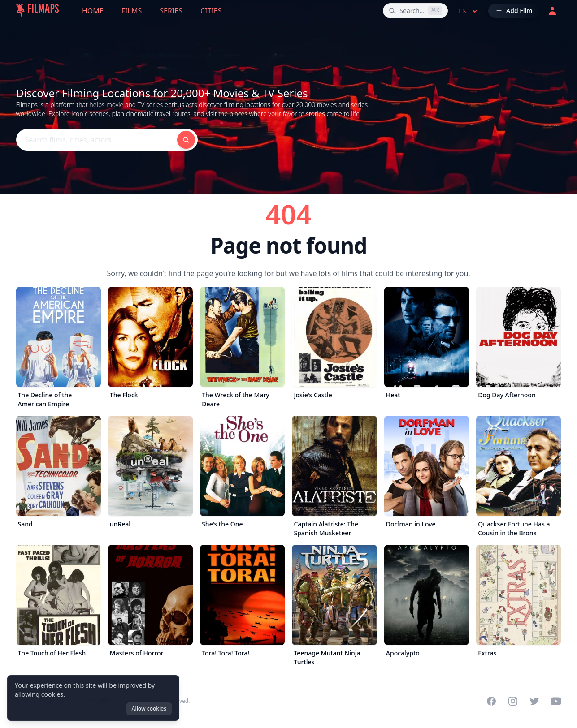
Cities (211, 11)
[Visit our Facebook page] (491, 701)
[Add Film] (514, 11)
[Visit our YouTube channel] (556, 701)
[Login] (552, 11)
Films (132, 11)
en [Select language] (469, 11)
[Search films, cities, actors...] (415, 11)
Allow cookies (149, 709)
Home (93, 11)
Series (171, 11)
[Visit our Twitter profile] (534, 701)
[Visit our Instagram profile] (513, 701)
